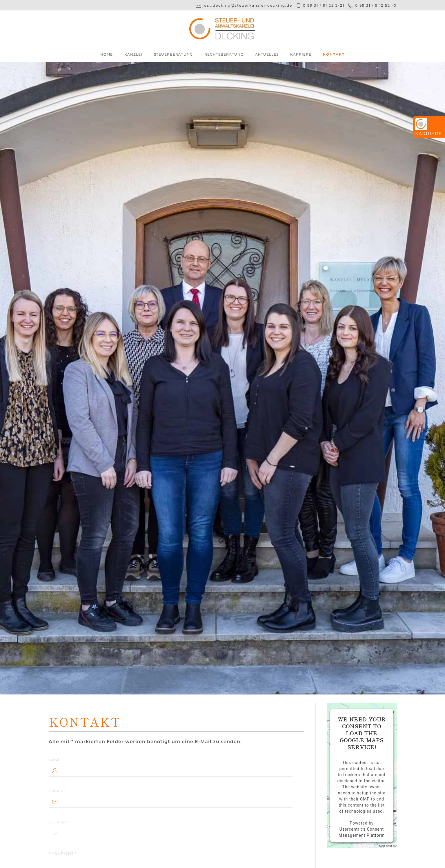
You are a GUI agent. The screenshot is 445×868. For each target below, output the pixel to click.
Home (107, 54)
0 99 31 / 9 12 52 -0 (376, 5)
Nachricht (63, 853)
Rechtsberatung (224, 54)
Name (56, 760)
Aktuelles (267, 54)
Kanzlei (133, 54)
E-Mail (57, 791)
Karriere (301, 54)
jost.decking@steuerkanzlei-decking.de (247, 5)
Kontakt (334, 54)
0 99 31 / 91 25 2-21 (324, 5)
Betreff (59, 822)
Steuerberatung (173, 54)
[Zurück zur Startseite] (223, 29)
